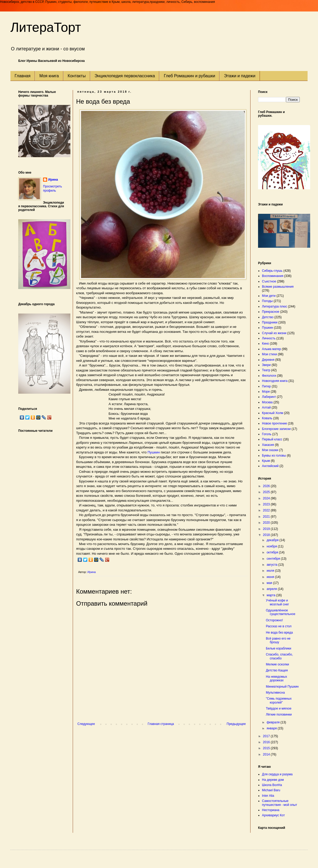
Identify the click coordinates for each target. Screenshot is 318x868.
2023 (267, 504)
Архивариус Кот (273, 815)
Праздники (270, 322)
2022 (267, 510)
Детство (268, 317)
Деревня (268, 360)
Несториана (271, 810)
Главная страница (161, 724)
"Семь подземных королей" (279, 700)
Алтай (266, 408)
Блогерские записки (276, 429)
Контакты (77, 76)
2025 (267, 492)
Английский (270, 466)
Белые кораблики (279, 648)
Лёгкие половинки (279, 715)
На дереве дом (273, 780)
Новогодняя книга (275, 381)
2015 (267, 748)
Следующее (86, 724)
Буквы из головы (274, 456)
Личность (269, 338)
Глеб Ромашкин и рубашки (189, 76)
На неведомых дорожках (276, 678)
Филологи (269, 376)
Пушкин (154, 452)
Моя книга (49, 76)
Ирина (53, 180)
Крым (266, 461)
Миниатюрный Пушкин (282, 687)
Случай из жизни (274, 333)
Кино (265, 344)
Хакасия (268, 445)
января (272, 728)
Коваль (267, 418)
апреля (272, 589)
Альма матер (271, 349)
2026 (267, 486)
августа (273, 565)
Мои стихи (270, 354)
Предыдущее (236, 724)
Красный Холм (273, 413)
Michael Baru (271, 790)
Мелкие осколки (277, 664)
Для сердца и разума (277, 774)
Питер (266, 386)
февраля (274, 722)
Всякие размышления (278, 287)
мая (270, 583)
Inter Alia (268, 796)
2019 (267, 529)
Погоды (267, 301)
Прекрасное (271, 312)
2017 (267, 736)
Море (266, 392)
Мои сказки (270, 450)
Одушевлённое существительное (281, 612)
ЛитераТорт (46, 27)
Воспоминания (273, 276)
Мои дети (269, 296)
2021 (267, 517)
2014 (267, 754)
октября (273, 552)
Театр (266, 370)
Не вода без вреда (279, 633)
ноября (272, 546)
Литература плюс (274, 306)
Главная (23, 76)
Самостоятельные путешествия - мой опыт (280, 803)
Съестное (269, 281)
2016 (267, 742)
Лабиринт (269, 397)
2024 (267, 498)
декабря (273, 540)
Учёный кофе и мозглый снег (277, 602)
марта (271, 595)
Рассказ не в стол (279, 626)
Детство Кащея (277, 670)
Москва (267, 402)
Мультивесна (275, 693)
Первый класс (272, 439)
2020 (267, 523)
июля (271, 571)
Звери (266, 365)
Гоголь (267, 434)
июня (271, 577)
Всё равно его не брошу (278, 640)
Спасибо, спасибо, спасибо (279, 656)
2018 (267, 535)
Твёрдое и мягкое (279, 708)
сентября (274, 559)
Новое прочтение (274, 423)
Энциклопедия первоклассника (125, 76)
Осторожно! (274, 620)
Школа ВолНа (272, 785)
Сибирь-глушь (272, 271)
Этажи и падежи (240, 76)
